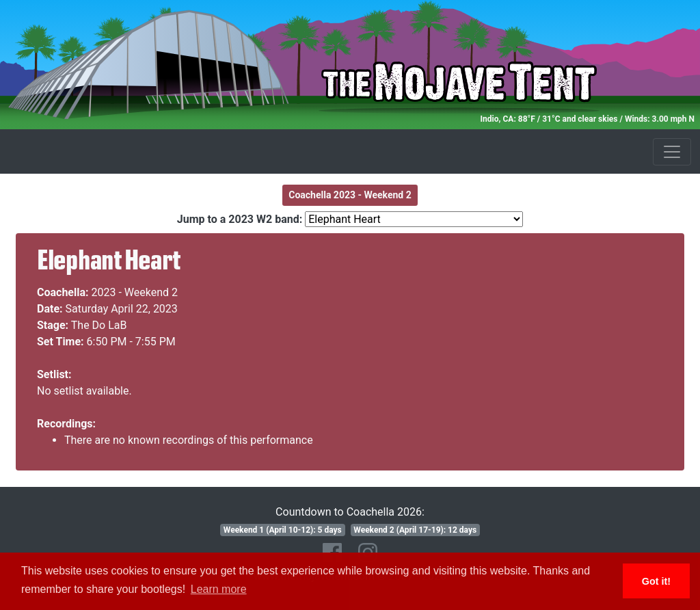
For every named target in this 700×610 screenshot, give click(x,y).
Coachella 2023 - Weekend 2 (350, 195)
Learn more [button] (219, 589)
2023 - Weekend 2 (135, 292)
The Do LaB (99, 325)
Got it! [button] (656, 581)
